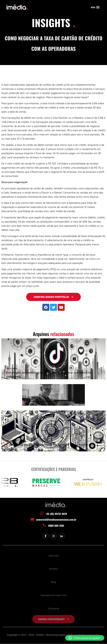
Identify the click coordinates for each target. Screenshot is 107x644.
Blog (53, 581)
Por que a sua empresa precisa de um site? (55, 401)
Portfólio (54, 568)
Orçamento (53, 608)
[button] (98, 7)
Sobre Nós (54, 555)
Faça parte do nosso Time (54, 595)
